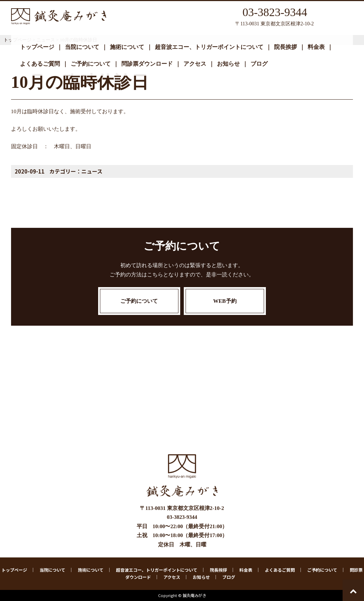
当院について (82, 47)
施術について (127, 47)
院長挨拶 (285, 47)
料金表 (316, 47)
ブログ (259, 64)
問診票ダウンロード (147, 64)
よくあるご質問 (40, 64)
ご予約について (91, 64)
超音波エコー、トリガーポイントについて (209, 47)
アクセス (195, 64)
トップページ (37, 47)
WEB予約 (225, 301)
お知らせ (228, 64)
